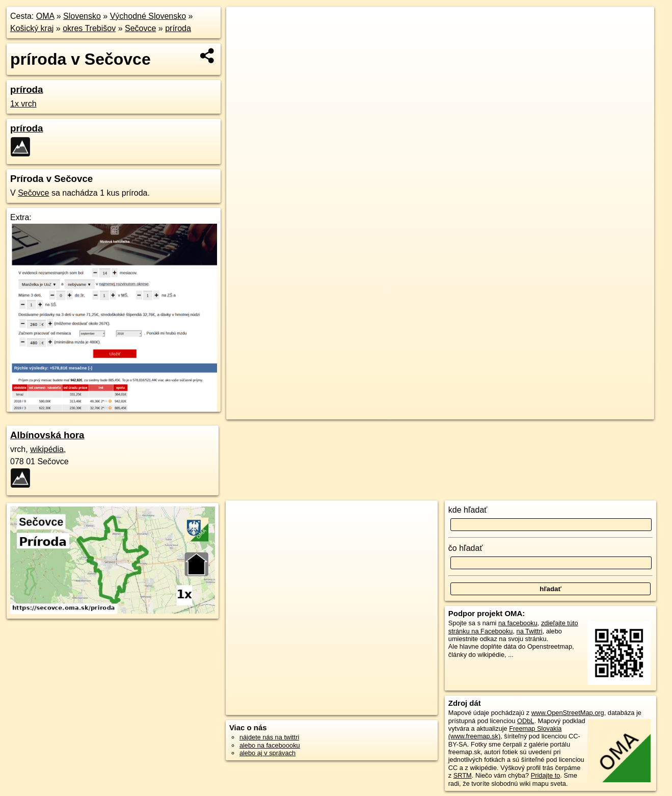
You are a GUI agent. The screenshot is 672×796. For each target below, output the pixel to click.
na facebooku (518, 623)
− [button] (244, 40)
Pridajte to (546, 775)
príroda (178, 28)
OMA (45, 16)
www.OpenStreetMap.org (568, 713)
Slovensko (82, 16)
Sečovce (140, 28)
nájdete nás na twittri (269, 737)
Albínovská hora (47, 435)
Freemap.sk (535, 365)
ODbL (526, 721)
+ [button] (244, 24)
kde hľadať (468, 510)
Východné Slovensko (148, 16)
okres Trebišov (89, 28)
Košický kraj (32, 28)
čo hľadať (466, 548)
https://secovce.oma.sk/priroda (610, 365)
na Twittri (530, 631)
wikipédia (47, 449)
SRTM (463, 775)
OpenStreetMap (482, 365)
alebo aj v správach (267, 753)
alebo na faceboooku (270, 745)
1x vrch (23, 104)
